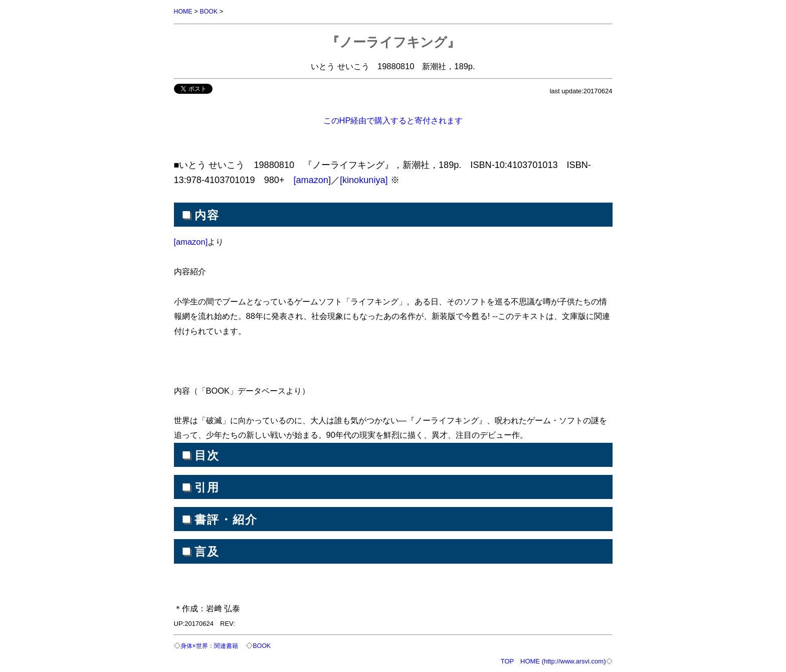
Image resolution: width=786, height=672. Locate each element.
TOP (507, 660)
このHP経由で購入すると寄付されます (393, 120)
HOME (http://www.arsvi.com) (563, 660)
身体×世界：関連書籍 (212, 645)
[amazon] (312, 180)
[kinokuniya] (364, 180)
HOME (184, 11)
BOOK (210, 11)
